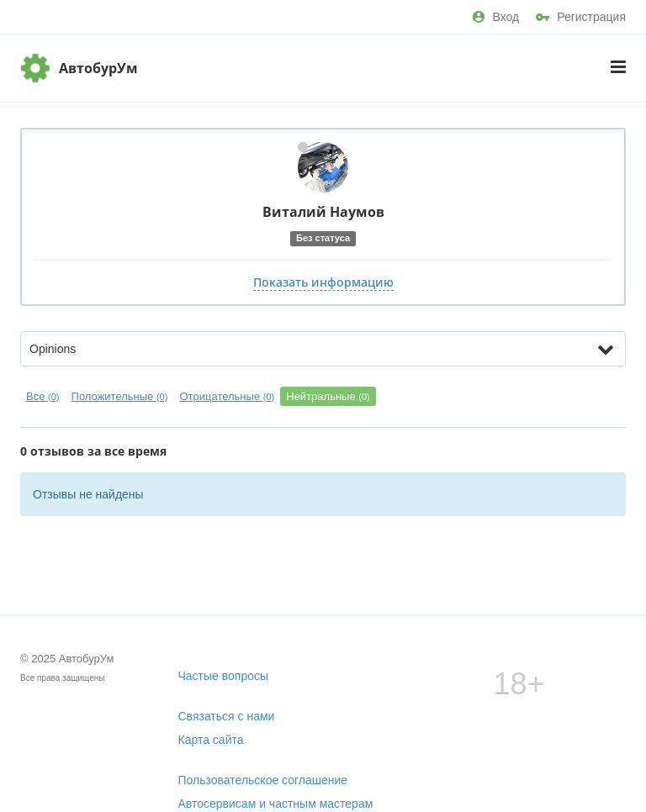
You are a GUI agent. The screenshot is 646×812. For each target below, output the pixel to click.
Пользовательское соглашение (263, 780)
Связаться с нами (227, 716)
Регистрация (581, 17)
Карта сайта (211, 740)
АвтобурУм (98, 68)
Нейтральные (328, 396)
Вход (496, 17)
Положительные (120, 396)
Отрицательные (227, 396)
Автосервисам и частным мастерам (276, 804)
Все (43, 396)
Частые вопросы (224, 676)
